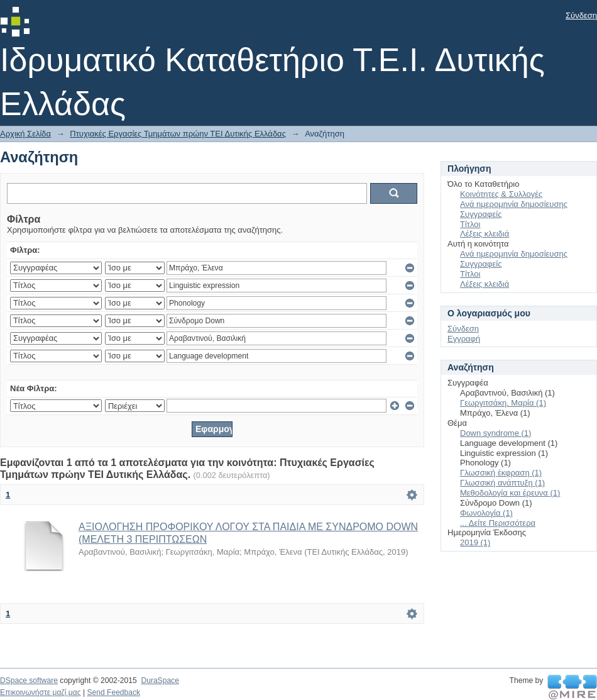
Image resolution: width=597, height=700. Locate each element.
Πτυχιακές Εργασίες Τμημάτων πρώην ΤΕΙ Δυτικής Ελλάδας (178, 134)
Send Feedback (113, 692)
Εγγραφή (464, 339)
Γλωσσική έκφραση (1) (501, 473)
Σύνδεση (581, 15)
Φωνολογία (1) (486, 513)
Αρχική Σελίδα (25, 134)
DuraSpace (160, 681)
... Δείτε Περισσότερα (498, 523)
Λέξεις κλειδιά (485, 234)
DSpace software (29, 681)
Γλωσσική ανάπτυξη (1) (502, 483)
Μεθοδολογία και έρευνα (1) (510, 493)
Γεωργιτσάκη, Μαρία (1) (503, 403)
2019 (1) (475, 542)
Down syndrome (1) (496, 433)
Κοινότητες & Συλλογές (501, 194)
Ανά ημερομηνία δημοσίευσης (514, 204)
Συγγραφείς (481, 214)
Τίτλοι (470, 224)
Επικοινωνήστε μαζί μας (41, 692)
